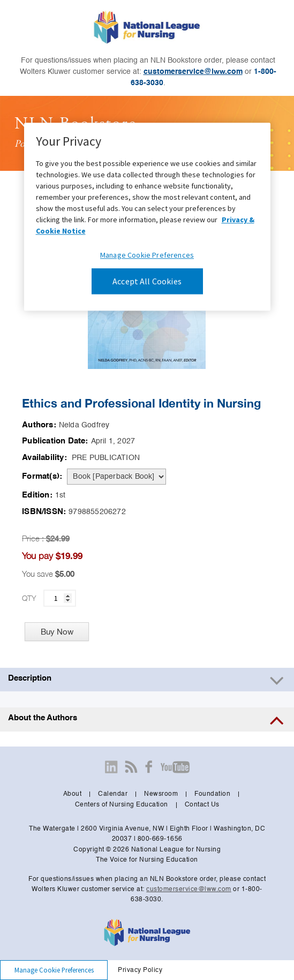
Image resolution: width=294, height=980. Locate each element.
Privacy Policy (140, 970)
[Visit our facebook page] (149, 767)
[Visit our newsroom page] (131, 767)
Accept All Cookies (147, 281)
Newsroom (161, 794)
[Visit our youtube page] (175, 767)
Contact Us (202, 805)
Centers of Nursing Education (122, 805)
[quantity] (60, 598)
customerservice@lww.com (193, 72)
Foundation (212, 794)
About (73, 794)
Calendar (113, 794)
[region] (147, 217)
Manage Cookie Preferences (147, 255)
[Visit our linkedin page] (111, 767)
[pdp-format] (116, 477)
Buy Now (57, 632)
